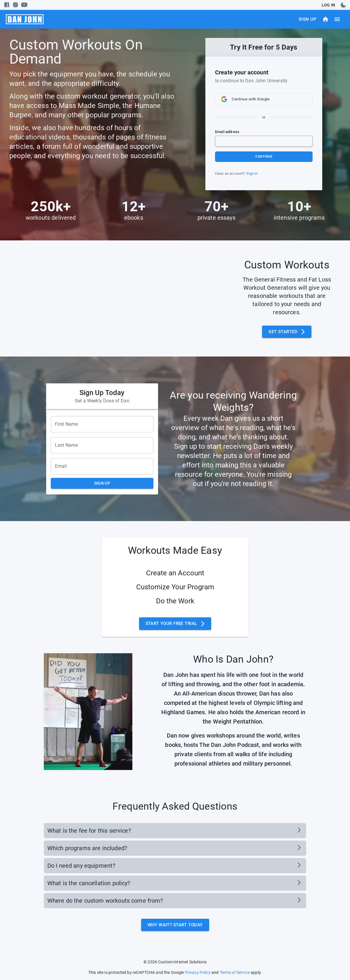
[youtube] (24, 5)
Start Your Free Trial (175, 623)
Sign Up (307, 19)
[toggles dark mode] (343, 5)
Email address (227, 132)
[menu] (25, 19)
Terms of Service (235, 972)
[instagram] (15, 5)
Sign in (252, 173)
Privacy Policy (198, 972)
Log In (328, 5)
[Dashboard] (325, 19)
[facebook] (7, 5)
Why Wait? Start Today (175, 925)
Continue (264, 157)
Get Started (287, 332)
